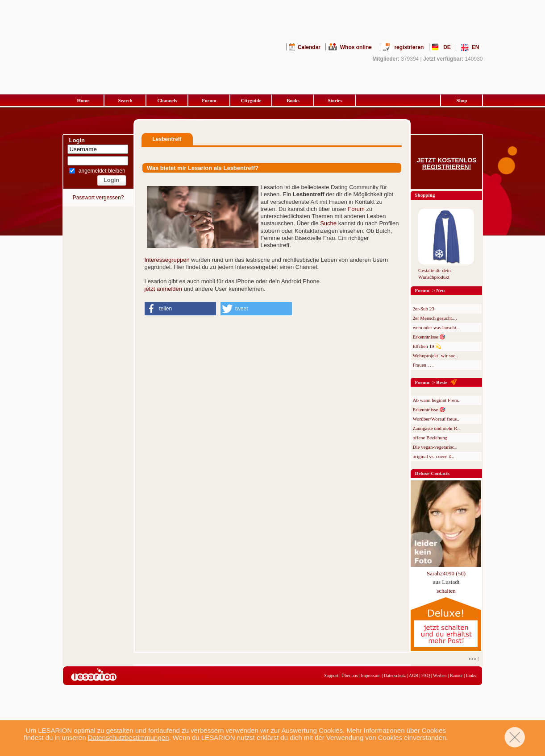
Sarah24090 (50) (446, 573)
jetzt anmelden (164, 289)
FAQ (426, 675)
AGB (414, 675)
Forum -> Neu (430, 290)
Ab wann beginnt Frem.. (437, 400)
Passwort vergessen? (98, 198)
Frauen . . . (423, 365)
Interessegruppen (167, 260)
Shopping (425, 195)
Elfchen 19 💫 (427, 346)
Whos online (356, 47)
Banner (456, 675)
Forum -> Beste (431, 382)
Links (471, 675)
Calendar (309, 47)
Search (125, 100)
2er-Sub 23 (424, 309)
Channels (167, 100)
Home (83, 100)
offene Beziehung (430, 438)
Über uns (349, 675)
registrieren (409, 47)
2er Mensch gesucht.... (435, 318)
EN (476, 47)
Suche (328, 223)
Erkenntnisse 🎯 (429, 337)
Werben (440, 675)
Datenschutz (395, 675)
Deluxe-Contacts (433, 473)
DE (447, 47)
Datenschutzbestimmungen (129, 737)
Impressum (370, 675)
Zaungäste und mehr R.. (436, 428)
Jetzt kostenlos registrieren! (447, 164)
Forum (209, 100)
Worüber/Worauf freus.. (436, 419)
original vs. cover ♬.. (434, 456)
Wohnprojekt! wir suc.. (435, 355)
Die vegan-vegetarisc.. (435, 447)
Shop (462, 100)
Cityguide (251, 100)
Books (293, 100)
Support (331, 675)
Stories (335, 100)
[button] (180, 309)
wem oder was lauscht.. (436, 327)
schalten (446, 591)
